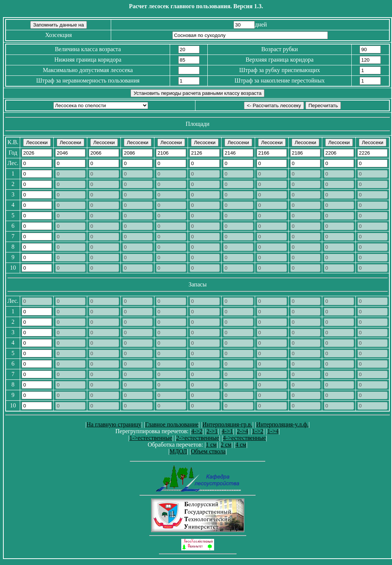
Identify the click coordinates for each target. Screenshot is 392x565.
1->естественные (151, 438)
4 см (241, 445)
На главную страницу (114, 424)
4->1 (227, 431)
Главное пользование (172, 424)
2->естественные (197, 438)
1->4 (273, 431)
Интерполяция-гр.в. (228, 424)
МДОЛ (178, 451)
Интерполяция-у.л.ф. (282, 424)
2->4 (242, 431)
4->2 (197, 431)
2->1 (212, 431)
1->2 (258, 431)
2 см (226, 445)
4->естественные (244, 438)
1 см (211, 445)
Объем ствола (208, 451)
